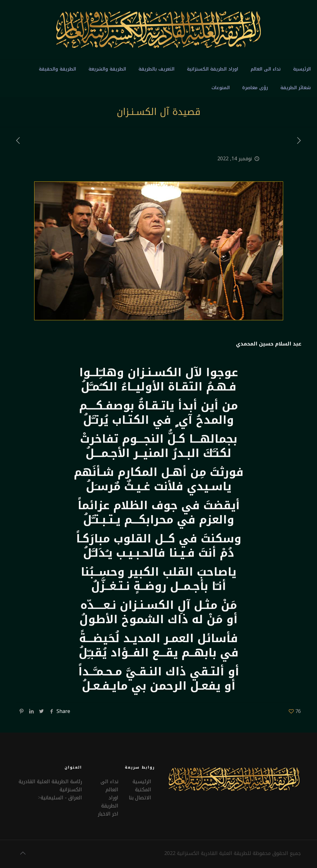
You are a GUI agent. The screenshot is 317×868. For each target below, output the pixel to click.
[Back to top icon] (23, 853)
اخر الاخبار (108, 814)
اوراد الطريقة (110, 802)
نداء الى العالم (109, 786)
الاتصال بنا (140, 798)
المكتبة (143, 790)
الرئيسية (142, 781)
